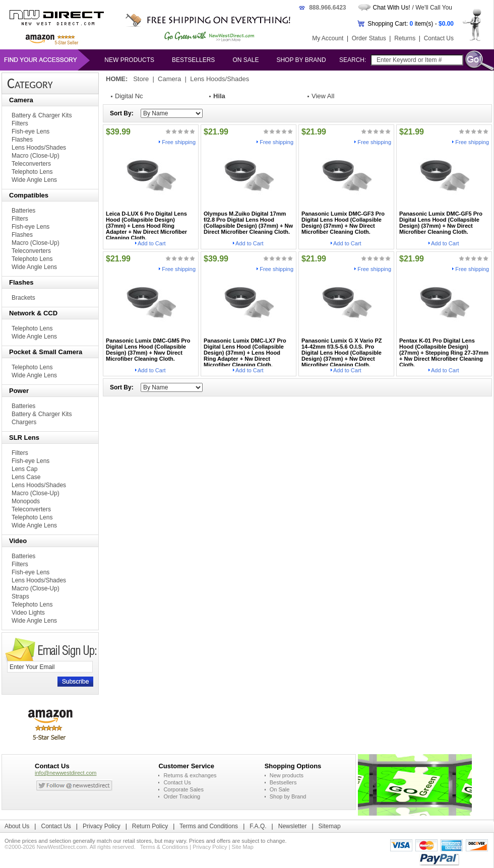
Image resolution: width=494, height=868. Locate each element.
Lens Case (26, 477)
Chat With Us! (392, 8)
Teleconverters (31, 164)
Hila (219, 96)
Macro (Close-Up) (36, 156)
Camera (21, 100)
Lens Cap (24, 469)
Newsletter (293, 826)
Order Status (369, 38)
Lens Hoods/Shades (39, 148)
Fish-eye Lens (30, 131)
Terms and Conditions (209, 826)
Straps (20, 596)
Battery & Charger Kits (42, 115)
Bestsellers (193, 60)
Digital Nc (129, 96)
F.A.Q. (258, 826)
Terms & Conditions (164, 847)
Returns (405, 38)
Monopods (26, 501)
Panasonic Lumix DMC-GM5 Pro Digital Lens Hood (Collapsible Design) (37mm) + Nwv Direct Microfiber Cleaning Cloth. (148, 350)
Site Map (243, 847)
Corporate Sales (183, 789)
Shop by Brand (301, 60)
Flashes (22, 140)
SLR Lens (24, 438)
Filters (20, 123)
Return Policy (150, 826)
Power (19, 391)
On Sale (245, 60)
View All (323, 96)
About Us (17, 826)
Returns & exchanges (190, 775)
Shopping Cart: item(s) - (411, 24)
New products (129, 60)
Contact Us (439, 38)
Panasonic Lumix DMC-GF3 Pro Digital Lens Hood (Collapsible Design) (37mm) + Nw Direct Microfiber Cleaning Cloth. (343, 223)
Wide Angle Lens (34, 180)
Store (141, 79)
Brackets (23, 298)
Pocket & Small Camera (46, 352)
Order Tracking (182, 796)
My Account (328, 38)
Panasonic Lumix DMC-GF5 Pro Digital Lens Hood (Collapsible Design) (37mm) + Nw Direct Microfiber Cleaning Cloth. (441, 223)
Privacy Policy (102, 826)
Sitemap (330, 826)
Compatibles (29, 195)
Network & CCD (33, 313)
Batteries (23, 211)
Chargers (24, 422)
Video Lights (28, 613)
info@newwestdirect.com (66, 773)
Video (18, 541)
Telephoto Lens (32, 172)
